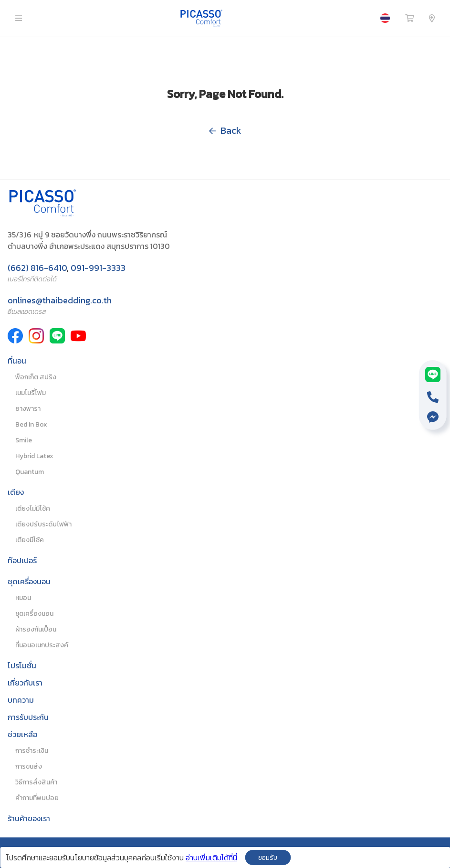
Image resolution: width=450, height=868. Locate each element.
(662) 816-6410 (37, 268)
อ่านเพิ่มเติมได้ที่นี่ (211, 857)
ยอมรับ (268, 858)
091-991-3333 (98, 268)
